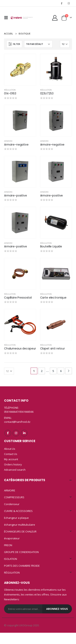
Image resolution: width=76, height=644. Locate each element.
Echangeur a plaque (16, 518)
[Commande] (38, 44)
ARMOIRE (8, 141)
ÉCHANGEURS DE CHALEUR (20, 531)
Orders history (13, 464)
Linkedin (24, 433)
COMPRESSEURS (14, 497)
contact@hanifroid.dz (17, 422)
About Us (10, 449)
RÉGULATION (10, 90)
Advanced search (15, 470)
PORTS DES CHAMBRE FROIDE (22, 566)
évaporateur (12, 538)
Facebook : (8, 433)
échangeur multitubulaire (20, 525)
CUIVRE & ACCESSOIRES (18, 511)
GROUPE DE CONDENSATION (21, 552)
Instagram (16, 433)
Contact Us (11, 454)
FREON (8, 545)
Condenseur (12, 504)
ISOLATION (11, 559)
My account (11, 459)
